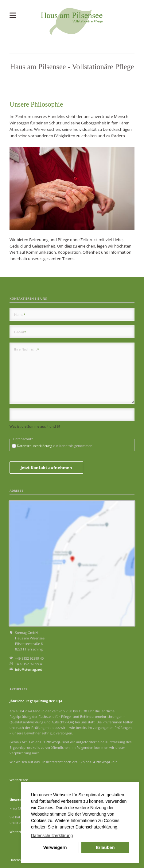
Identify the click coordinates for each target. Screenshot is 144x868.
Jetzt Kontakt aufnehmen (46, 468)
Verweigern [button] (55, 847)
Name (20, 314)
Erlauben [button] (105, 847)
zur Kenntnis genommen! (55, 446)
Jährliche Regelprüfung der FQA (36, 701)
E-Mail (20, 332)
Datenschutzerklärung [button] (52, 836)
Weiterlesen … (21, 780)
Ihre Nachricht (27, 349)
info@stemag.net (29, 669)
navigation (13, 15)
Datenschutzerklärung (35, 446)
